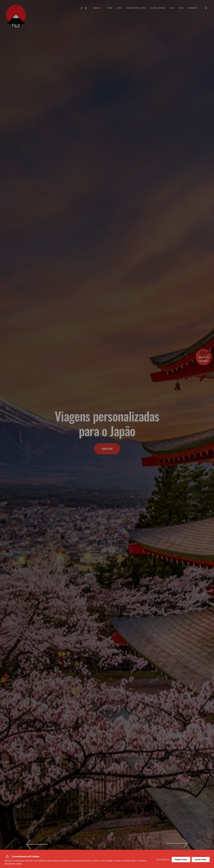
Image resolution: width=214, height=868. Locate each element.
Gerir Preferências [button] (163, 859)
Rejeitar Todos (181, 860)
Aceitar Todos (201, 860)
